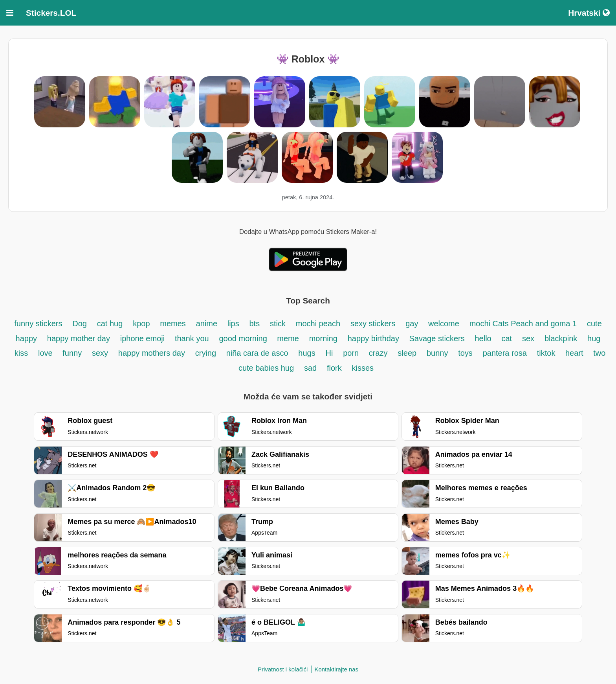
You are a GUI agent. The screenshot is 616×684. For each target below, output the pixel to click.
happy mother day (79, 338)
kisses (363, 368)
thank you (192, 338)
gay (413, 324)
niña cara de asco (257, 353)
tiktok (547, 353)
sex (528, 338)
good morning (244, 338)
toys (465, 353)
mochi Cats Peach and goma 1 (523, 324)
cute (594, 324)
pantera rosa (505, 353)
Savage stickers (437, 338)
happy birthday (375, 338)
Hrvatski (589, 13)
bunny (437, 353)
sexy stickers (373, 324)
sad (310, 368)
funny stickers (38, 324)
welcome (444, 324)
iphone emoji (142, 338)
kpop (141, 324)
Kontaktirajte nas (336, 669)
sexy (100, 353)
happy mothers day (152, 353)
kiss (21, 353)
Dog (80, 324)
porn (352, 353)
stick (278, 324)
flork (334, 368)
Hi (329, 353)
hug (594, 338)
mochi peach (318, 324)
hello (483, 338)
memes (173, 324)
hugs (307, 353)
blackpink (561, 338)
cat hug (110, 324)
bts (254, 324)
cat (507, 338)
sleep (407, 353)
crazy (378, 353)
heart (575, 353)
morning (323, 338)
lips (233, 324)
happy (27, 338)
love (46, 353)
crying (207, 353)
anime (208, 324)
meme (288, 338)
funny (72, 353)
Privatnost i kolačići (283, 669)
